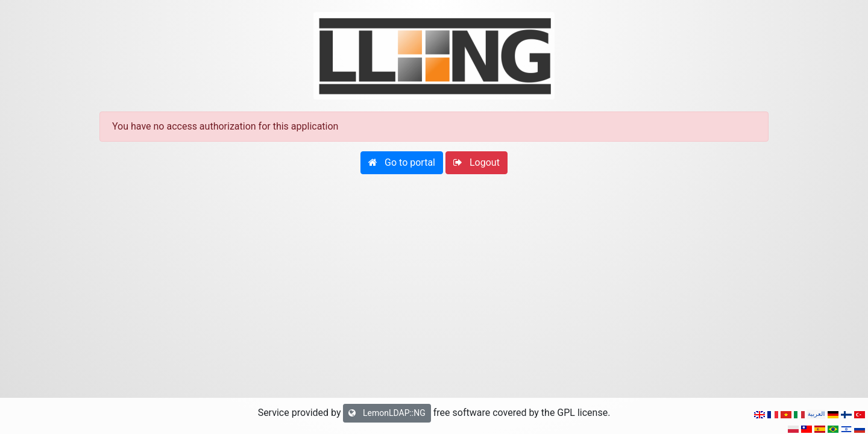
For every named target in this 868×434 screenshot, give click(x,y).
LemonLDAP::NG (387, 413)
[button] (402, 163)
